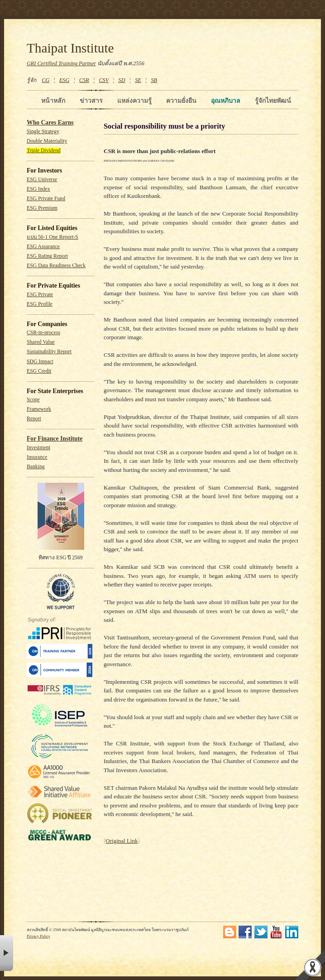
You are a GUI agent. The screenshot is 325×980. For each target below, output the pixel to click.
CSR (84, 80)
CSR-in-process (43, 333)
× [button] (7, 953)
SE (138, 80)
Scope (33, 400)
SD (122, 80)
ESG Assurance (43, 247)
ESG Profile (40, 304)
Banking (36, 467)
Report (34, 419)
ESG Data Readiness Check (56, 266)
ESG (64, 80)
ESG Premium (42, 208)
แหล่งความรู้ (134, 101)
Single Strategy (43, 132)
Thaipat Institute (70, 48)
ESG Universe (42, 180)
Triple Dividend (44, 151)
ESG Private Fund (46, 199)
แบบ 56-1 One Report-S (53, 237)
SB (154, 80)
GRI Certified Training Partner (61, 63)
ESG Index (38, 189)
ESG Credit (39, 371)
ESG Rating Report (47, 256)
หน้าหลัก (53, 101)
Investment (38, 448)
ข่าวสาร (91, 101)
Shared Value (41, 342)
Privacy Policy (38, 936)
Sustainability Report (49, 352)
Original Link (122, 841)
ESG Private (40, 295)
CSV (104, 80)
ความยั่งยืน (181, 101)
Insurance (37, 457)
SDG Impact (40, 362)
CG (45, 80)
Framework (39, 409)
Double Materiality (47, 141)
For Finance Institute (55, 439)
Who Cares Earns (50, 122)
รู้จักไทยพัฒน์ (273, 101)
